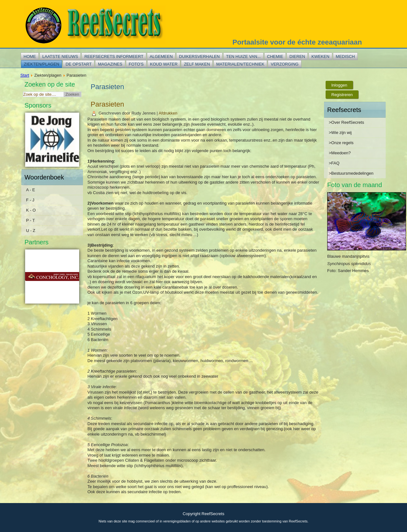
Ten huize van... (243, 56)
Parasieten (107, 104)
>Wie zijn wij (340, 133)
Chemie (275, 56)
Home (30, 56)
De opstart (79, 64)
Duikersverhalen (199, 56)
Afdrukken (168, 113)
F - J (30, 200)
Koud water (164, 64)
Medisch (345, 56)
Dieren (297, 56)
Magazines (110, 64)
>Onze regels (341, 143)
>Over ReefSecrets (346, 122)
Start (25, 75)
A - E (31, 190)
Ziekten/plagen (41, 64)
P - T (31, 220)
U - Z (31, 231)
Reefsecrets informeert (114, 56)
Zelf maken (197, 64)
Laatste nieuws (60, 56)
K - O (31, 210)
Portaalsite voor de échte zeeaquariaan (297, 42)
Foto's (136, 64)
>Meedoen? (340, 153)
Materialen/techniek (240, 64)
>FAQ (334, 163)
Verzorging (284, 64)
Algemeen (161, 56)
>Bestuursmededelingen (351, 173)
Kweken (320, 56)
